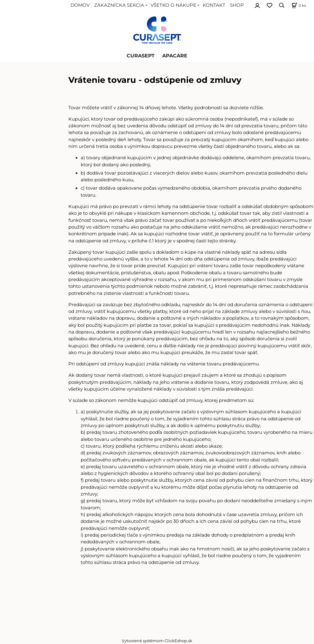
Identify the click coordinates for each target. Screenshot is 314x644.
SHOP (237, 5)
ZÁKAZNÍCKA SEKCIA (119, 5)
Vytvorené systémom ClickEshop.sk (157, 641)
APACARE (175, 56)
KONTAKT (214, 5)
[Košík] (298, 5)
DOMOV (80, 5)
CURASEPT (141, 56)
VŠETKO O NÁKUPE (173, 5)
